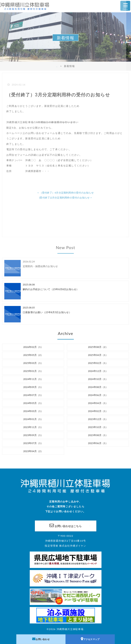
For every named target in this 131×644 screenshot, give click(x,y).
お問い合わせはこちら (65, 525)
